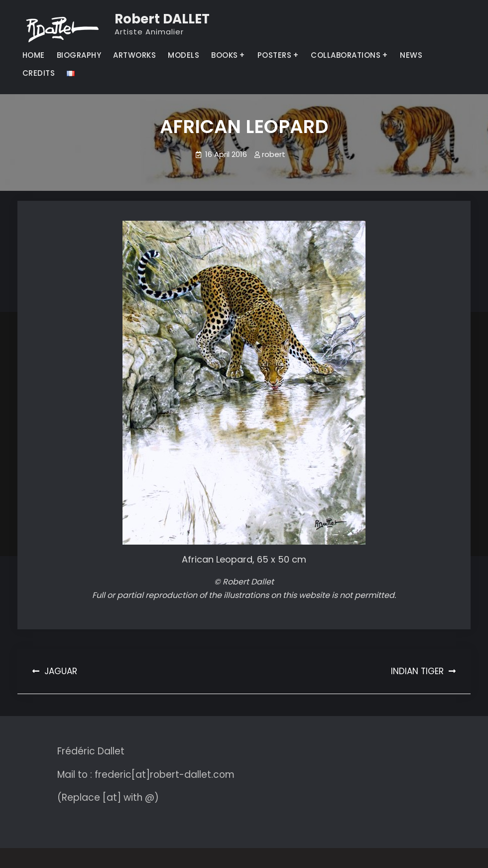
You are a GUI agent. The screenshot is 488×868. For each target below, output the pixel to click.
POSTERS (275, 55)
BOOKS (225, 55)
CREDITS (39, 73)
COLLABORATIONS (346, 55)
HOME (34, 55)
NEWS (411, 55)
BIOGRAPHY (79, 55)
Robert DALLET (162, 19)
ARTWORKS (134, 55)
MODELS (183, 55)
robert (274, 154)
